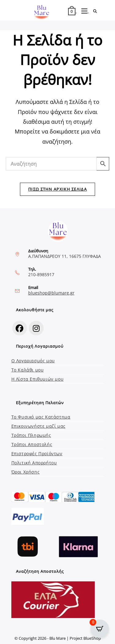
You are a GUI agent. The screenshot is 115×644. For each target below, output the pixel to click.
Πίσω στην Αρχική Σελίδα (57, 189)
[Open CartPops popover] (100, 629)
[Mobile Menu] (83, 11)
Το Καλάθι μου (28, 370)
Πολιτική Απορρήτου (34, 463)
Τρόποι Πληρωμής (31, 435)
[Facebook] (20, 328)
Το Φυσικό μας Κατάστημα (41, 417)
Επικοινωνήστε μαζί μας (38, 426)
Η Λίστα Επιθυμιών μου (38, 379)
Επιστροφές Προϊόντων (37, 454)
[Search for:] (93, 11)
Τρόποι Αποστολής (32, 444)
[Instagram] (36, 328)
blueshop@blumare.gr (51, 293)
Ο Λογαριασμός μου (33, 361)
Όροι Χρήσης (26, 472)
